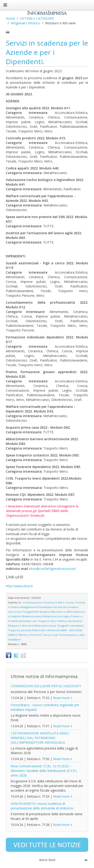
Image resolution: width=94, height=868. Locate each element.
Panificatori (46, 607)
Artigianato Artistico (25, 23)
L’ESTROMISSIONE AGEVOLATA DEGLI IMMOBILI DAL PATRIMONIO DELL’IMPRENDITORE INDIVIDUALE (40, 738)
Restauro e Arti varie (21, 626)
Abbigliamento (29, 607)
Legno (67, 616)
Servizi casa (51, 635)
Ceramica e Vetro (54, 602)
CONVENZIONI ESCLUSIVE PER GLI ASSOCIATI (46, 686)
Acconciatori (71, 607)
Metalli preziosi (53, 616)
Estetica (63, 621)
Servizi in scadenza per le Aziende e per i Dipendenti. (47, 52)
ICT (41, 635)
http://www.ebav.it (19, 586)
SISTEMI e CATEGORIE (37, 18)
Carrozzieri (15, 612)
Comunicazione (32, 602)
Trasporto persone (20, 630)
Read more (61, 698)
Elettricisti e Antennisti (46, 630)
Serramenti (75, 621)
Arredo (58, 607)
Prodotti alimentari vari (23, 621)
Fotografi (28, 612)
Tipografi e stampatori (70, 626)
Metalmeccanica (32, 616)
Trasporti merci (47, 621)
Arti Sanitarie (42, 612)
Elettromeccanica (45, 626)
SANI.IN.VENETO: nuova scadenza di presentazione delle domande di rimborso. (42, 806)
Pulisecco (77, 616)
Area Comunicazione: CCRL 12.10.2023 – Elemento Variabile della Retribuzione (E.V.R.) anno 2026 (44, 771)
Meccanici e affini (62, 612)
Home (10, 18)
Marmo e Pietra (28, 635)
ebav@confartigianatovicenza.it (52, 569)
